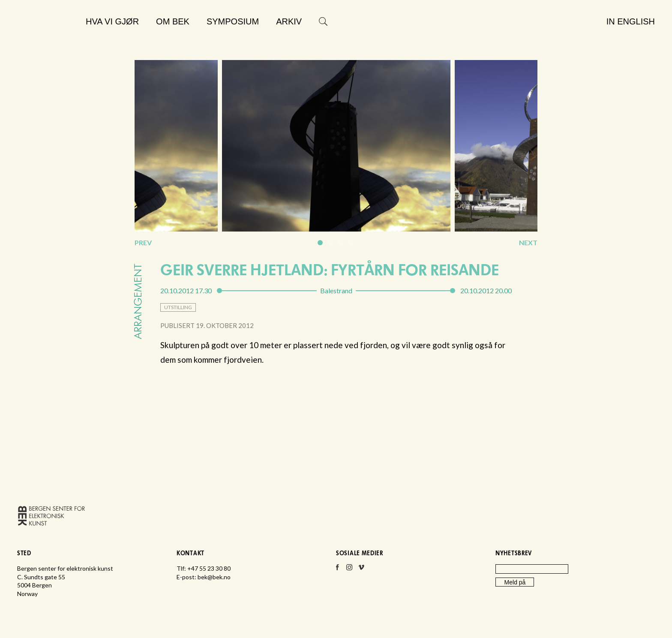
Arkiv (289, 21)
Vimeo (361, 570)
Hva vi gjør (112, 21)
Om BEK (173, 21)
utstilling (178, 307)
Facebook (337, 570)
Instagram (349, 570)
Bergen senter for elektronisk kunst (48, 42)
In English (631, 21)
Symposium (233, 21)
